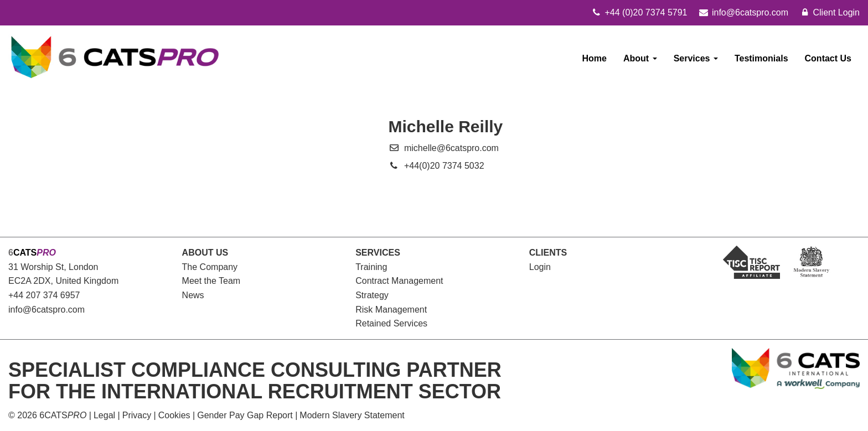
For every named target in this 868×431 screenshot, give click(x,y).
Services (696, 58)
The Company (210, 267)
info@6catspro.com (46, 310)
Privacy (137, 415)
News (193, 295)
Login (540, 267)
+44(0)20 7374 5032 (444, 166)
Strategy (372, 295)
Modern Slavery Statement (352, 415)
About (640, 58)
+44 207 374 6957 (44, 295)
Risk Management (391, 310)
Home (595, 58)
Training (371, 267)
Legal (104, 415)
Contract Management (399, 281)
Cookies (174, 415)
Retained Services (391, 323)
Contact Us (828, 58)
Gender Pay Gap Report (245, 415)
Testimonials (761, 58)
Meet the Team (211, 281)
